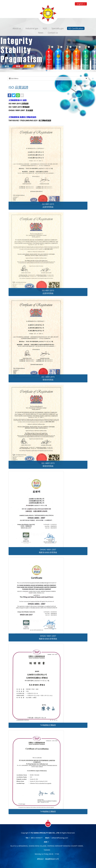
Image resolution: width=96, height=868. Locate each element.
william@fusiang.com (60, 838)
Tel (27, 838)
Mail (47, 838)
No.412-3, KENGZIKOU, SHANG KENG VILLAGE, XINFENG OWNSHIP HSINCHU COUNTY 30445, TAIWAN (47, 848)
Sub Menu (48, 78)
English (81, 4)
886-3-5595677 (37, 838)
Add (46, 842)
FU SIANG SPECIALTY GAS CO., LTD (48, 13)
